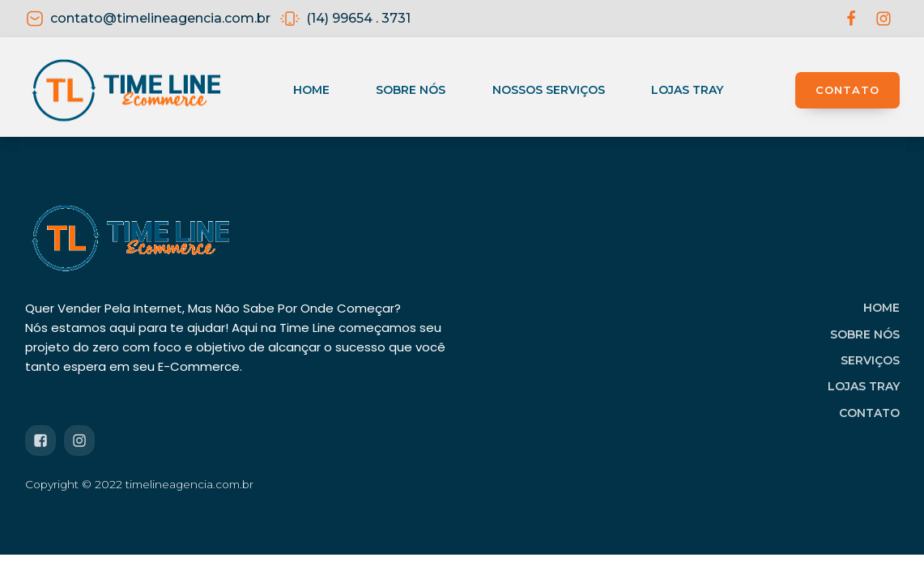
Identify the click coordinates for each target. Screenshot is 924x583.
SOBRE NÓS (865, 334)
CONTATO (847, 90)
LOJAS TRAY (864, 386)
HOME (881, 308)
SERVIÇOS (870, 360)
